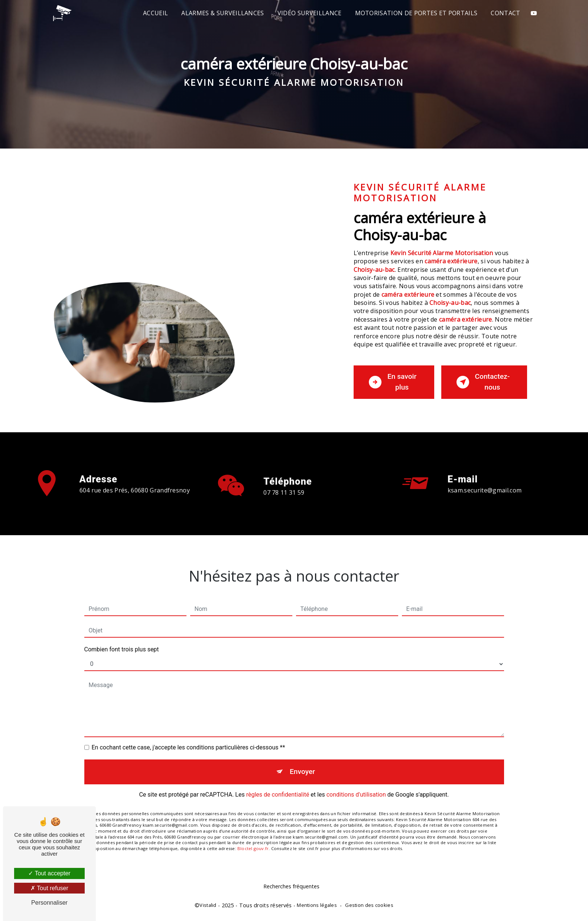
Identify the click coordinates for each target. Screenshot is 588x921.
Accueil (155, 13)
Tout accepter (49, 873)
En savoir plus (393, 382)
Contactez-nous (483, 382)
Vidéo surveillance (310, 13)
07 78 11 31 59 (284, 502)
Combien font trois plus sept (122, 640)
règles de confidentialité (278, 785)
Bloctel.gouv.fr (253, 838)
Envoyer (302, 762)
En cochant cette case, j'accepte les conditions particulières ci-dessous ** (189, 738)
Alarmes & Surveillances (222, 13)
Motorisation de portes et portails (416, 13)
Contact (505, 13)
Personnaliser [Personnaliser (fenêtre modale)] (49, 903)
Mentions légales (317, 905)
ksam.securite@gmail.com (485, 481)
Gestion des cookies (369, 905)
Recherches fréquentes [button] (291, 886)
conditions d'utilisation (356, 785)
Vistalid (208, 905)
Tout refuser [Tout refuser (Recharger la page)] (49, 888)
